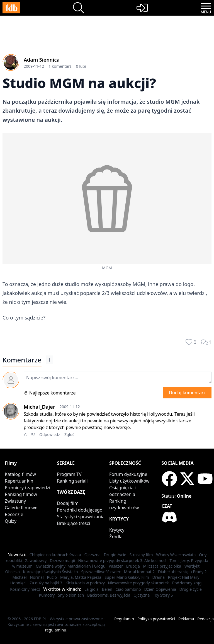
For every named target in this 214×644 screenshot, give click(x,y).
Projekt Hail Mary (184, 577)
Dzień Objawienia (160, 589)
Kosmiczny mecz (25, 589)
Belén (107, 589)
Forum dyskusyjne (128, 474)
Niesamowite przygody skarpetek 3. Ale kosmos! (122, 561)
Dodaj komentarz (187, 393)
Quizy (11, 521)
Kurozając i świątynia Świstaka (50, 572)
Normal (37, 577)
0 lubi (81, 66)
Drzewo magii (62, 561)
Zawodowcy (36, 561)
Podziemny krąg (187, 583)
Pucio (52, 577)
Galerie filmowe (21, 508)
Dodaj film (68, 503)
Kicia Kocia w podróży (85, 583)
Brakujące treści (74, 523)
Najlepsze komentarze (50, 393)
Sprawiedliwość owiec (101, 572)
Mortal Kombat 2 (139, 572)
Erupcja (133, 566)
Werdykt (192, 566)
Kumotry (47, 595)
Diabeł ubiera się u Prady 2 (182, 572)
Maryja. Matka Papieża (81, 577)
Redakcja (206, 619)
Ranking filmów (21, 494)
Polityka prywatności (156, 619)
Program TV (69, 474)
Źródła (116, 537)
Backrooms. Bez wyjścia (109, 595)
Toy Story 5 (163, 595)
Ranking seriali (72, 481)
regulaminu (56, 630)
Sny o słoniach (71, 595)
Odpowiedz (50, 434)
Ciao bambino (128, 589)
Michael (20, 577)
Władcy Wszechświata (176, 555)
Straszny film (141, 555)
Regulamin (124, 619)
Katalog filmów (20, 474)
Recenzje (14, 514)
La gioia (92, 589)
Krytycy (117, 530)
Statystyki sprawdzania (81, 517)
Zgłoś (69, 434)
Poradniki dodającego (80, 510)
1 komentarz (60, 66)
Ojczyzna (93, 555)
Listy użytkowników (129, 481)
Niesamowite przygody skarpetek (139, 583)
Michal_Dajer (39, 407)
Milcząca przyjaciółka (162, 566)
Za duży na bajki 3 (46, 583)
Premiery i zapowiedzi (27, 488)
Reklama (186, 619)
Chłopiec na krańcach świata (55, 555)
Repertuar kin (19, 481)
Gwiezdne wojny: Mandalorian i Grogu (70, 566)
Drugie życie (115, 555)
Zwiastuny (15, 501)
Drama (159, 577)
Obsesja (12, 572)
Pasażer (116, 566)
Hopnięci (18, 583)
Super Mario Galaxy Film (127, 577)
